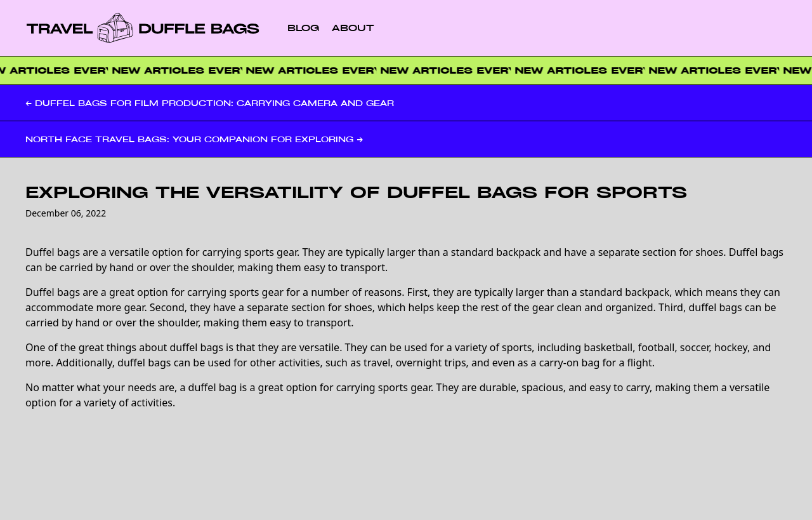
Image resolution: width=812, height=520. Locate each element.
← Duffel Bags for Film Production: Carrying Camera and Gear (210, 103)
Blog (303, 28)
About (353, 28)
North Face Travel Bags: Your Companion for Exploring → (194, 139)
